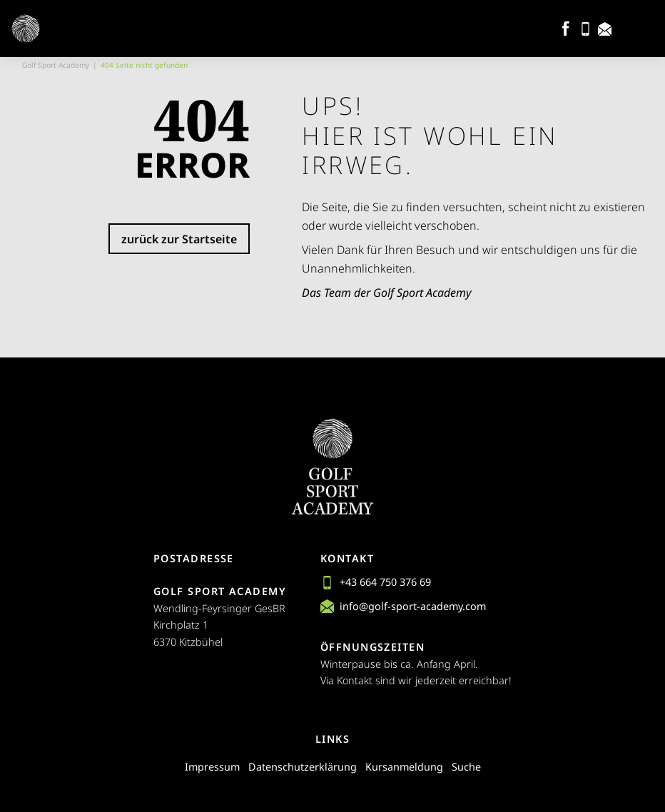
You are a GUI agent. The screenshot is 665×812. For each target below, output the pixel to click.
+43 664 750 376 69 (376, 582)
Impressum (212, 767)
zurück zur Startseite (179, 239)
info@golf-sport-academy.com (403, 606)
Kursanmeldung (404, 767)
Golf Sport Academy (56, 65)
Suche (466, 767)
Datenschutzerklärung (303, 767)
